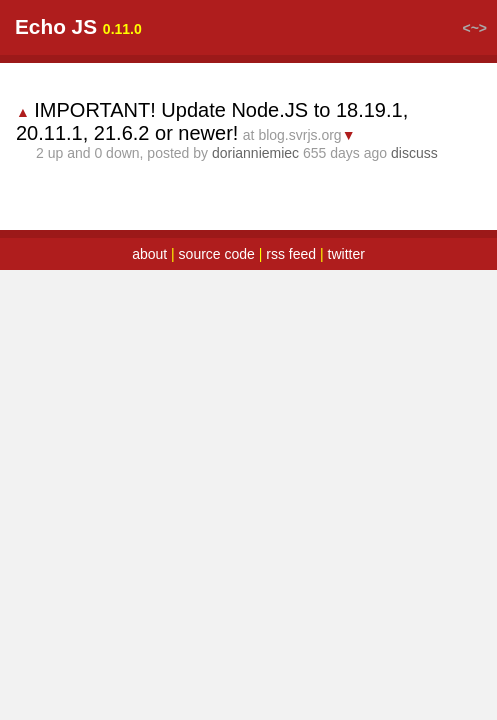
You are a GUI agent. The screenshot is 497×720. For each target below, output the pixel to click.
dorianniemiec (255, 153)
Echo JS (56, 26)
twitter (346, 254)
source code (217, 254)
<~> (474, 28)
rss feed (291, 254)
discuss (414, 153)
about (149, 254)
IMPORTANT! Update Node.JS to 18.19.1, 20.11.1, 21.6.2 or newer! (212, 121)
